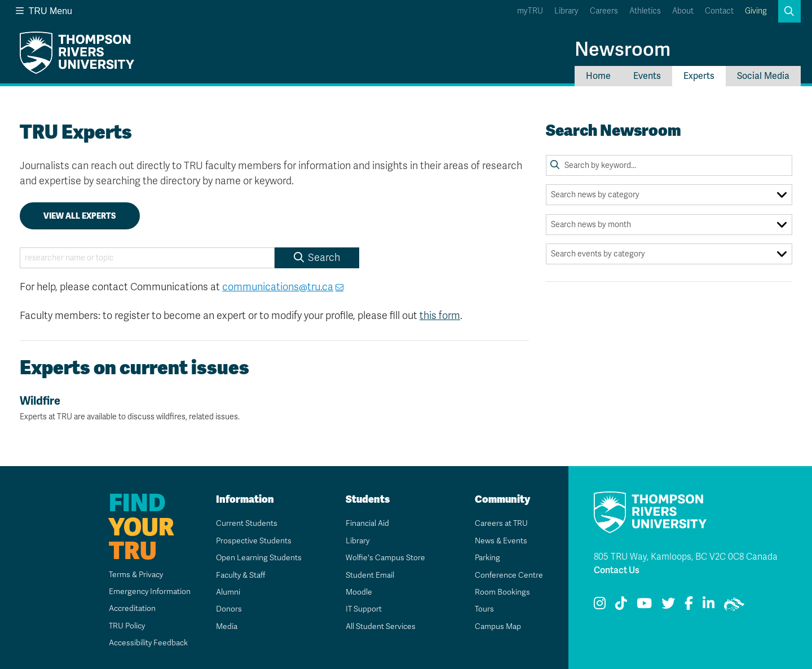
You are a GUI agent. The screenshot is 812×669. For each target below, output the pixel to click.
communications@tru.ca (278, 287)
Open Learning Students (259, 558)
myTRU (530, 11)
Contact (719, 11)
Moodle (358, 592)
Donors (228, 609)
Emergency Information (149, 592)
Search (317, 258)
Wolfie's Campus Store (385, 558)
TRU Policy (126, 626)
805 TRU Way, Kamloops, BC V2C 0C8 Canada (686, 557)
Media (226, 626)
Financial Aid (367, 523)
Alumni (228, 592)
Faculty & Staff (241, 575)
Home (598, 76)
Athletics (645, 11)
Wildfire (274, 408)
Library (566, 11)
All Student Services (380, 626)
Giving (756, 11)
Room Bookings (502, 592)
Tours (484, 609)
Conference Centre (509, 575)
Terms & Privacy (136, 575)
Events (647, 76)
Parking (487, 558)
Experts (699, 76)
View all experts (80, 216)
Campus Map (497, 626)
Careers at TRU (501, 523)
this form (440, 316)
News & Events (501, 541)
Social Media (763, 76)
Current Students (246, 523)
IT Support (363, 609)
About (683, 11)
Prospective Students (254, 541)
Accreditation (131, 608)
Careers (604, 11)
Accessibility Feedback (148, 643)
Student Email (369, 575)
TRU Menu (44, 11)
